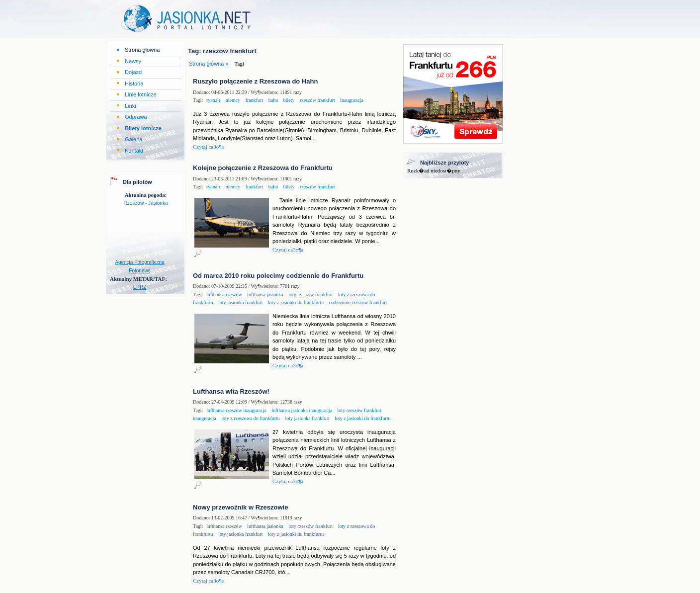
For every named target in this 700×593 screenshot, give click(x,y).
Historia (134, 84)
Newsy (133, 61)
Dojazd (133, 72)
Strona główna (142, 50)
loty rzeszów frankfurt (310, 295)
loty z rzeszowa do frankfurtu (250, 418)
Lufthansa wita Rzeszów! (231, 391)
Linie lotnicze (141, 94)
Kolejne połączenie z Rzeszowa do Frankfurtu (263, 168)
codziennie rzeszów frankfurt (357, 302)
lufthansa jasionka (265, 295)
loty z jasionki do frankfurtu (295, 302)
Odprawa (136, 117)
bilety (288, 100)
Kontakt (134, 151)
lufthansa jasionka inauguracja (301, 410)
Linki (131, 106)
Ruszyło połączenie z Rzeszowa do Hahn (255, 81)
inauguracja (351, 100)
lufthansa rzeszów (224, 295)
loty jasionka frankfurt (240, 302)
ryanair (213, 100)
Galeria (133, 139)
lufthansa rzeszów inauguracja (236, 410)
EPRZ (140, 287)
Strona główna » (209, 64)
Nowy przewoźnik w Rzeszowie (240, 507)
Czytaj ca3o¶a (208, 147)
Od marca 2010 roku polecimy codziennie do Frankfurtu (278, 276)
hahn (272, 100)
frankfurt (254, 100)
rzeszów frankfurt (316, 100)
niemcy (232, 100)
